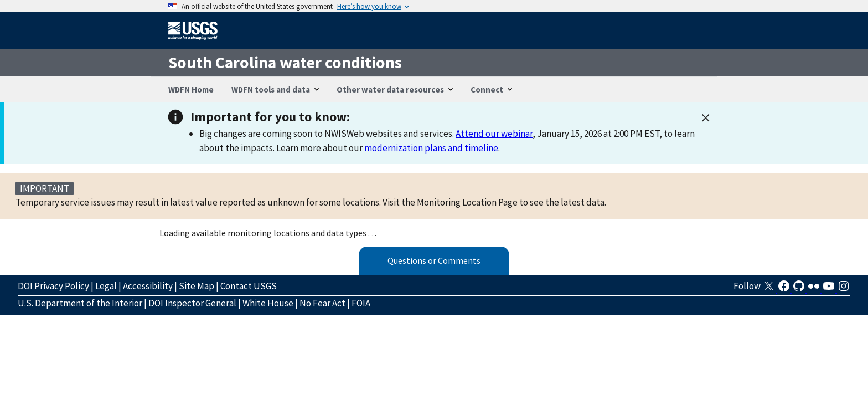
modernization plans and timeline (431, 148)
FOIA (361, 303)
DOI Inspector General (192, 303)
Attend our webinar (494, 134)
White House (268, 303)
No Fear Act (322, 303)
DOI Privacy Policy (53, 286)
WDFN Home (191, 89)
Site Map (197, 286)
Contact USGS (249, 286)
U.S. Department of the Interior (80, 303)
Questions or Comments (434, 260)
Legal (106, 286)
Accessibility (148, 286)
